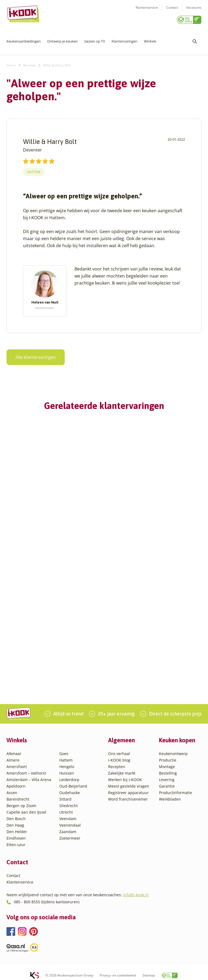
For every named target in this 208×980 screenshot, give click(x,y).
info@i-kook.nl (136, 890)
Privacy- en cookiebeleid (118, 970)
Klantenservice (147, 11)
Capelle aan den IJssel (26, 807)
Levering (167, 774)
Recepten (117, 761)
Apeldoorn (16, 781)
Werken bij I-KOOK (125, 774)
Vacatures (194, 11)
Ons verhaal (119, 748)
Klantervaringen (124, 39)
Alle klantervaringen (32, 355)
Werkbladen (170, 794)
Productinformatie (175, 787)
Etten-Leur (16, 839)
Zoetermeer (70, 833)
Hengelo (67, 761)
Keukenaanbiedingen (24, 39)
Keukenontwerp (173, 748)
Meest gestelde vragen (129, 781)
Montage (167, 761)
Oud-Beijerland (73, 781)
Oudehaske (70, 787)
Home (11, 63)
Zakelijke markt (122, 768)
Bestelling (168, 768)
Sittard (65, 794)
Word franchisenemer (128, 794)
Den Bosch (16, 813)
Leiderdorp (69, 774)
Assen (12, 787)
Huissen (67, 768)
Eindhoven (16, 833)
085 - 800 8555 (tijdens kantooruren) (47, 897)
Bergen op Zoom (21, 800)
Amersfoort (17, 761)
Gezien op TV (95, 39)
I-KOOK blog (119, 755)
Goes (64, 748)
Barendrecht (18, 794)
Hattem (34, 170)
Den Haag (15, 820)
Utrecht (66, 807)
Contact (172, 11)
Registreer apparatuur (128, 787)
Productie (168, 755)
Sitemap (149, 970)
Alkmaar (14, 748)
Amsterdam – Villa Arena (29, 774)
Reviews (29, 63)
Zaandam (68, 826)
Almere (13, 755)
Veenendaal (70, 820)
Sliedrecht (69, 800)
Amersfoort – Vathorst (26, 768)
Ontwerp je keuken (62, 39)
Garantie (167, 781)
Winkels (150, 39)
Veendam (68, 813)
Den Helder (17, 826)
